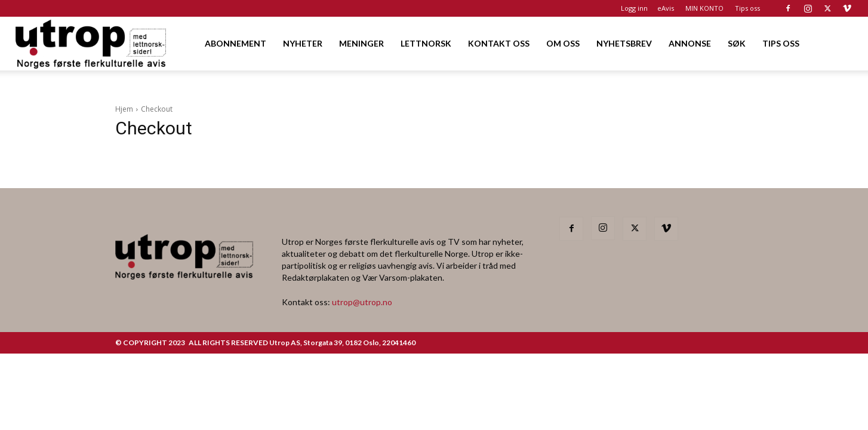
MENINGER (361, 43)
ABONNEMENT (236, 43)
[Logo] (92, 44)
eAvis (666, 8)
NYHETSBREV (624, 43)
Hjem (124, 109)
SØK (737, 43)
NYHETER (303, 43)
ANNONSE (690, 43)
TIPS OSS (781, 43)
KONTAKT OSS (499, 43)
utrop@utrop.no (362, 302)
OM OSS (563, 43)
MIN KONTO (704, 8)
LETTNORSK (426, 43)
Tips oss (747, 8)
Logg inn (634, 8)
